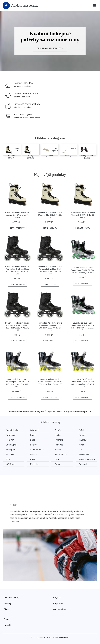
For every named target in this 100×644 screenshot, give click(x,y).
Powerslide (11, 435)
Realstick (34, 464)
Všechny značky (11, 598)
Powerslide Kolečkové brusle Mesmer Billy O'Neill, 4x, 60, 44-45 (17, 215)
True (57, 459)
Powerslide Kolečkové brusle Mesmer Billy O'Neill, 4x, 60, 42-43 (50, 215)
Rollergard (11, 450)
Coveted (83, 464)
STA (8, 459)
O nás (7, 619)
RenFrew (10, 440)
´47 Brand (10, 464)
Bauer (33, 435)
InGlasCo (83, 440)
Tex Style (59, 445)
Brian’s (58, 430)
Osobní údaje (59, 609)
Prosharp (59, 440)
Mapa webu (59, 604)
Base (33, 440)
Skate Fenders (37, 450)
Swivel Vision (85, 454)
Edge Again (11, 445)
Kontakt (7, 625)
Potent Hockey (13, 430)
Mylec (82, 445)
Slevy (6, 609)
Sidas (57, 464)
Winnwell (34, 430)
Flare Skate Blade (87, 459)
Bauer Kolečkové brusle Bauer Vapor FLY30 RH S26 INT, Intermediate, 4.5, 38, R (83, 270)
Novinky (8, 604)
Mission (34, 454)
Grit (81, 450)
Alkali (33, 459)
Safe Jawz (11, 454)
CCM (81, 430)
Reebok (82, 435)
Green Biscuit (61, 454)
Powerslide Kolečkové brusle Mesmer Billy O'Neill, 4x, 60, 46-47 (83, 215)
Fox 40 (33, 445)
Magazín (57, 598)
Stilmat (58, 450)
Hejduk (58, 435)
